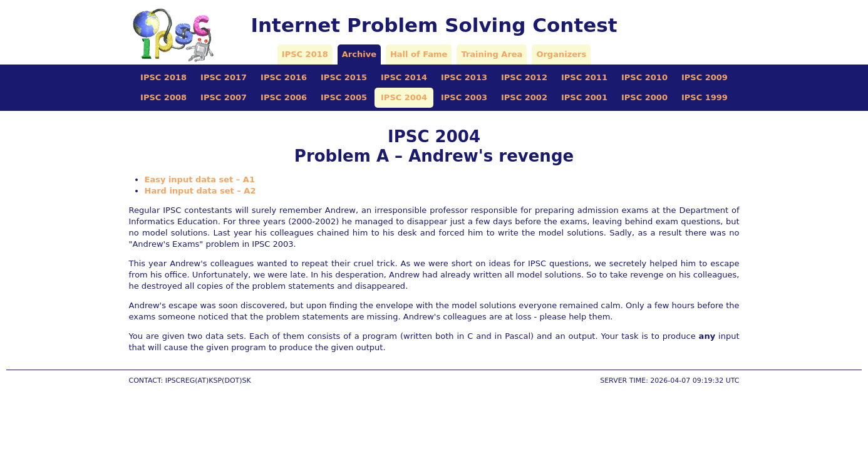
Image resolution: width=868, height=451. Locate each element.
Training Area (492, 54)
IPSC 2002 (524, 97)
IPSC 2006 (284, 97)
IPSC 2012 (524, 77)
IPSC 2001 (584, 97)
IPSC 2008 (163, 97)
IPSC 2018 (305, 54)
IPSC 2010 (644, 77)
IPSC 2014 (404, 77)
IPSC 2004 (404, 97)
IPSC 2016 (284, 77)
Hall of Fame (419, 54)
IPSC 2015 (344, 77)
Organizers (561, 54)
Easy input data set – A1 (200, 179)
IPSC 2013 (464, 77)
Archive (359, 54)
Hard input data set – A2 (200, 191)
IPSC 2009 (705, 77)
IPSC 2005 (344, 97)
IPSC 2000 (644, 97)
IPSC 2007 (224, 97)
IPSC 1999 (705, 97)
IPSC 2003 (464, 97)
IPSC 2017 (224, 77)
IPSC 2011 (584, 77)
